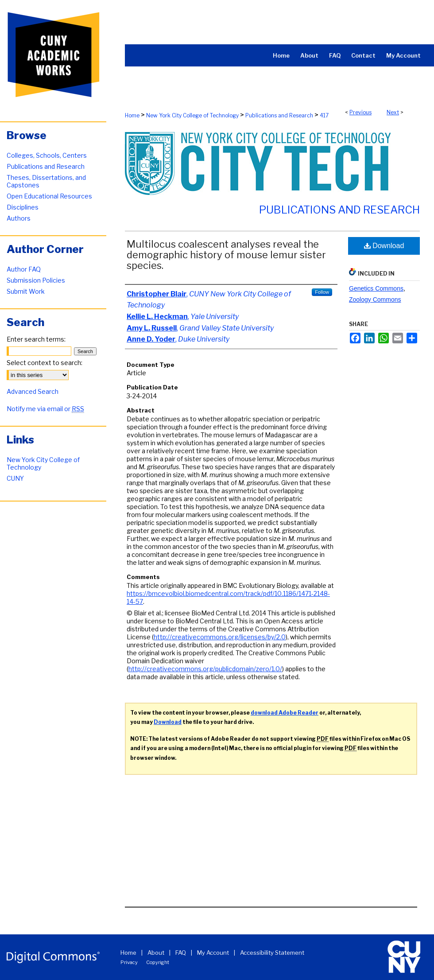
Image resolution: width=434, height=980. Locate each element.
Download (384, 246)
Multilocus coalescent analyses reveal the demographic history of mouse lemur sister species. (226, 255)
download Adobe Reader (285, 713)
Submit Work (26, 291)
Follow (322, 292)
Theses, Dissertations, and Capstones (46, 181)
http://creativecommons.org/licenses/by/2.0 (220, 637)
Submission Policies (36, 280)
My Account (213, 953)
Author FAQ (24, 269)
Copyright (158, 962)
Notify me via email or (45, 409)
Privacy (129, 962)
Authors (19, 218)
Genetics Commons (376, 288)
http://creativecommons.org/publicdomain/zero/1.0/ (205, 669)
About (156, 953)
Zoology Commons (375, 299)
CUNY (15, 478)
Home (132, 115)
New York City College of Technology (192, 115)
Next (393, 112)
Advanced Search (33, 391)
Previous (360, 112)
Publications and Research (279, 115)
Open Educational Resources (49, 196)
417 (324, 115)
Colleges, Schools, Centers (47, 155)
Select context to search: (45, 363)
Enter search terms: (36, 339)
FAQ (181, 953)
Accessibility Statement (272, 953)
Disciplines (23, 207)
